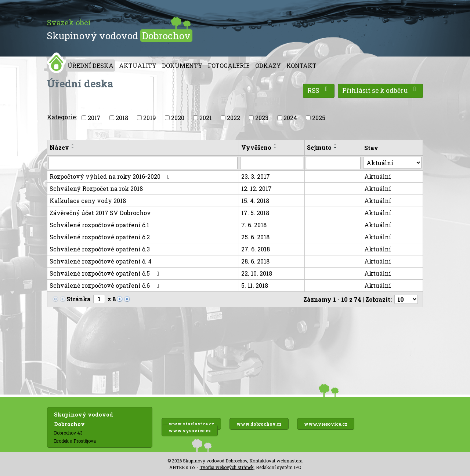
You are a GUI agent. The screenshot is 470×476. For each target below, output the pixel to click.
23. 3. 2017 (256, 176)
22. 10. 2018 (257, 273)
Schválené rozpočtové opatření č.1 (99, 225)
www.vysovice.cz (190, 430)
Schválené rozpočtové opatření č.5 (106, 273)
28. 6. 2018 (255, 261)
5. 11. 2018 (255, 285)
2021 (206, 118)
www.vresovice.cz (326, 424)
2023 (262, 118)
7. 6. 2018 (254, 225)
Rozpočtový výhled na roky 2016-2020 (111, 176)
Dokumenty (182, 66)
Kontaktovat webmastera (276, 461)
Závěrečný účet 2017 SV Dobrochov (100, 213)
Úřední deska (91, 66)
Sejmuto (319, 147)
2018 (122, 118)
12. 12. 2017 (256, 188)
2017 (94, 118)
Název (59, 147)
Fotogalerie (229, 66)
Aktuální (378, 176)
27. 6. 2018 (256, 249)
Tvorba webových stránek (227, 467)
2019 (150, 118)
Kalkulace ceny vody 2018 (88, 201)
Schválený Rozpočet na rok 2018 (96, 188)
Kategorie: (62, 117)
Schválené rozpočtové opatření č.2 (100, 237)
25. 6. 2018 (255, 237)
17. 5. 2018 (255, 213)
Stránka (79, 299)
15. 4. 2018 (255, 201)
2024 (290, 118)
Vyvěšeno (256, 147)
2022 (234, 118)
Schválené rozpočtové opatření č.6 (106, 285)
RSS (319, 90)
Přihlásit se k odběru (381, 90)
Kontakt (301, 66)
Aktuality (138, 66)
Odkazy (268, 66)
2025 (319, 118)
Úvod (56, 63)
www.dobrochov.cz (259, 424)
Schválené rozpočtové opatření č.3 (100, 249)
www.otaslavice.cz (191, 424)
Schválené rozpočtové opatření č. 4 (101, 261)
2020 (178, 118)
